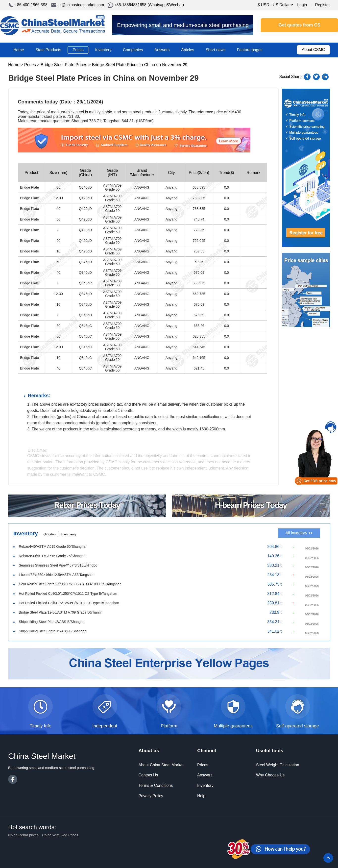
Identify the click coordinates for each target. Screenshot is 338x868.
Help (201, 796)
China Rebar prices (23, 835)
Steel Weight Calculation (278, 765)
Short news (216, 50)
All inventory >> (299, 533)
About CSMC (313, 50)
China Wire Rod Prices (60, 835)
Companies (133, 50)
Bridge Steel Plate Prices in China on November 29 (140, 65)
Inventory (103, 50)
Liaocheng (68, 534)
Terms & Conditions (156, 785)
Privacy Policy (151, 796)
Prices (78, 50)
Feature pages (250, 50)
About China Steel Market (161, 765)
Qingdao (49, 534)
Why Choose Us (270, 775)
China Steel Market (52, 25)
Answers (162, 50)
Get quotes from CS (300, 25)
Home (19, 50)
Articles (188, 50)
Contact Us (148, 775)
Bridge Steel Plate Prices (64, 65)
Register (322, 5)
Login (302, 5)
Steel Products (48, 50)
